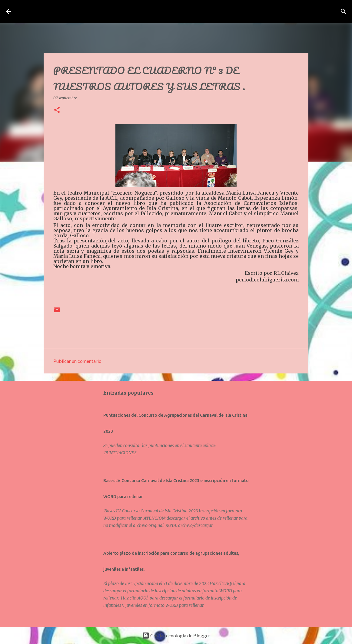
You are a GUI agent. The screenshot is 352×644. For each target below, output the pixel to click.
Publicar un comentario (77, 361)
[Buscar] (252, 11)
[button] (57, 110)
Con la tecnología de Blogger (176, 635)
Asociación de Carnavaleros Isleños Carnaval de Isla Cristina (130, 11)
